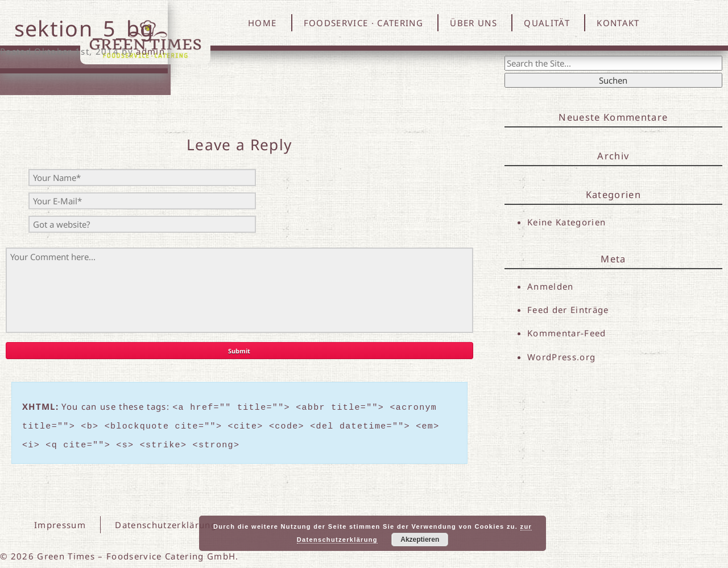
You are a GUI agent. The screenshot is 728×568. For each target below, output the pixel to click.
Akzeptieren (420, 540)
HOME (262, 23)
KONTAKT (618, 23)
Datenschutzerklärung (165, 520)
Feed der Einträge (568, 310)
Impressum (60, 520)
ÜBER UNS (473, 23)
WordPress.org (561, 357)
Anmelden (551, 286)
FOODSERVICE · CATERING (363, 23)
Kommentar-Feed (567, 334)
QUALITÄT (547, 23)
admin (150, 51)
